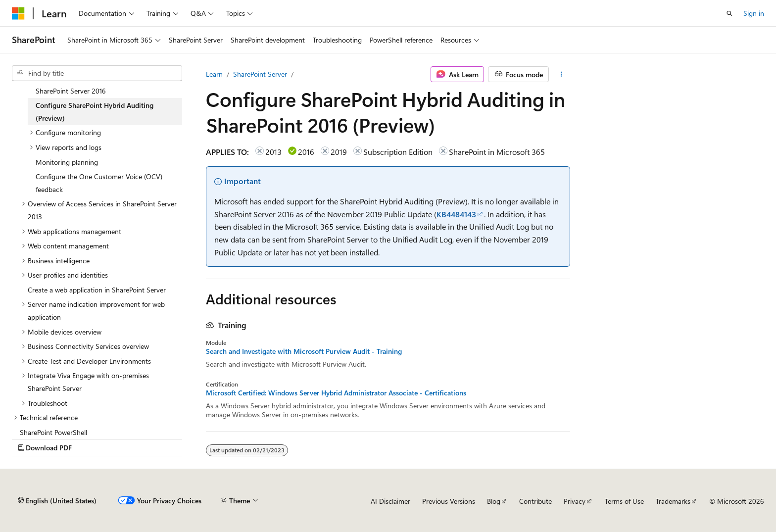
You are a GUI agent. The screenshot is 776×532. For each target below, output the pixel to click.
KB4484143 (456, 214)
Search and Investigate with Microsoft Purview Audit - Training (304, 351)
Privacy (575, 501)
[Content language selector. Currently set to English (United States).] (57, 501)
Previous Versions (449, 501)
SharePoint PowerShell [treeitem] (53, 432)
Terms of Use (624, 501)
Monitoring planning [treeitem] (67, 162)
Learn (214, 74)
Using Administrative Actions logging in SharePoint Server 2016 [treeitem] (96, 84)
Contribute (535, 501)
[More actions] (561, 74)
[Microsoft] (18, 13)
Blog (494, 501)
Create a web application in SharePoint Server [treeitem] (97, 290)
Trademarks (673, 501)
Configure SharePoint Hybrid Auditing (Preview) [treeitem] (95, 112)
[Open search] (729, 13)
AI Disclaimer (390, 501)
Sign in (754, 13)
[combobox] (97, 73)
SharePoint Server (260, 74)
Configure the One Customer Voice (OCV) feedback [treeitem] (99, 183)
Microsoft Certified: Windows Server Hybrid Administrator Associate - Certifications (336, 393)
